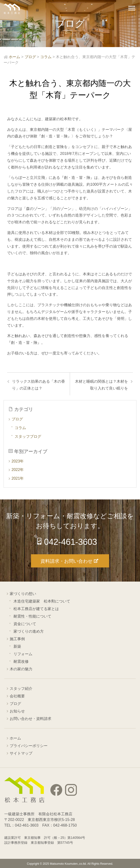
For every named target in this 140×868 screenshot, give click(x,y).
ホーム (15, 738)
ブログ (17, 419)
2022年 (18, 470)
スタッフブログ (28, 436)
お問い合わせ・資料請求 (31, 719)
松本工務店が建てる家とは (36, 609)
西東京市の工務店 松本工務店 (12, 9)
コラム (20, 428)
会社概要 (17, 696)
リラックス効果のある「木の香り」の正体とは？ (39, 385)
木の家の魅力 (21, 669)
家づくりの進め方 (29, 631)
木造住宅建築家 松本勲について (42, 601)
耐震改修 (21, 661)
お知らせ (17, 711)
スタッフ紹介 (21, 689)
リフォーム (23, 654)
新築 (17, 646)
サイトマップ (21, 753)
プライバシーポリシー (29, 746)
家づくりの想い (23, 594)
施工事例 (17, 639)
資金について (25, 624)
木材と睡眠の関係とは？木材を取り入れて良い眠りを (101, 385)
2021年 (18, 478)
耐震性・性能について (32, 616)
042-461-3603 (70, 542)
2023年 (18, 461)
